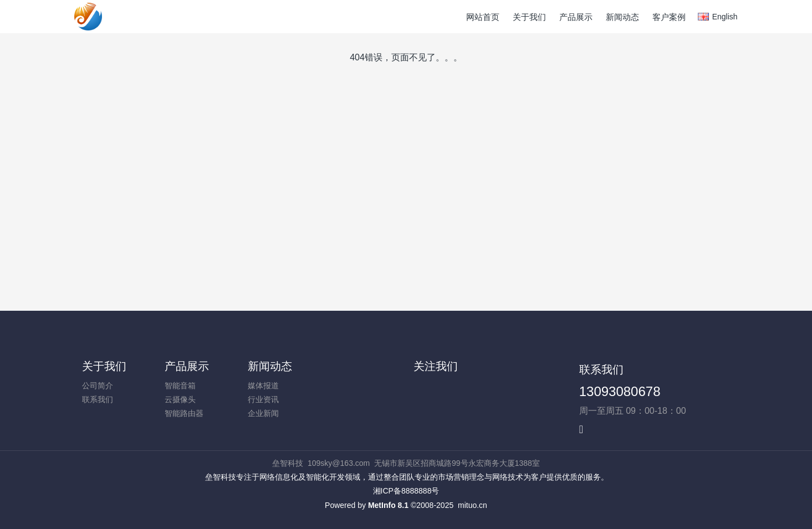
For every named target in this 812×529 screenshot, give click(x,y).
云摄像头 (180, 399)
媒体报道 (263, 386)
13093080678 (620, 391)
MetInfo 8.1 (388, 505)
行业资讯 (263, 399)
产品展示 (187, 366)
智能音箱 (180, 386)
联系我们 (98, 399)
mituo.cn (473, 505)
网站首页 (483, 17)
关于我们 (104, 366)
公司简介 (98, 386)
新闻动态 (270, 366)
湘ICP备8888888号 (406, 491)
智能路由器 (184, 413)
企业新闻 (263, 413)
